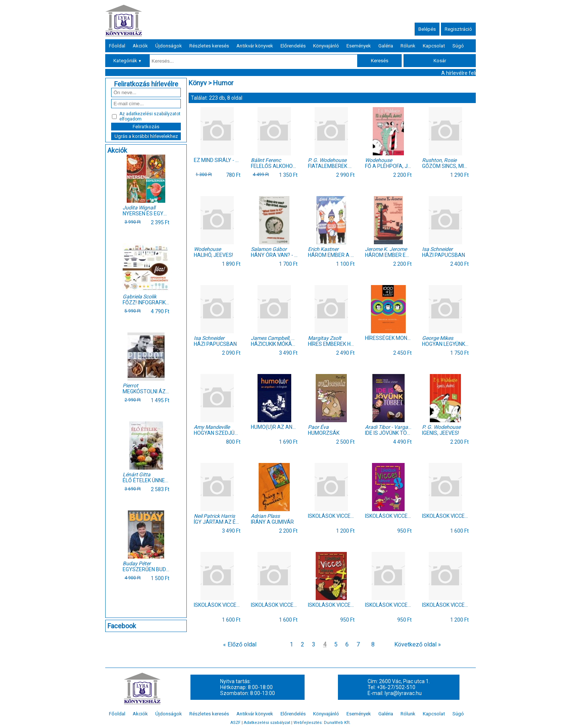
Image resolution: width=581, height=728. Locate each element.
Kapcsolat (434, 46)
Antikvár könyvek (255, 46)
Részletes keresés (209, 46)
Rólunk (408, 46)
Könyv (198, 83)
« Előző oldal (240, 644)
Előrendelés (293, 46)
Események (359, 46)
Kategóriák (128, 61)
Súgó (458, 46)
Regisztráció (458, 29)
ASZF (235, 723)
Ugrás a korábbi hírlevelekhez (146, 136)
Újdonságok (169, 46)
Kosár (440, 61)
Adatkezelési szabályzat (267, 723)
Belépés (427, 29)
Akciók (140, 46)
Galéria (386, 46)
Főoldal (117, 46)
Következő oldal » (418, 644)
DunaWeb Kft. (337, 723)
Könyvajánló (326, 46)
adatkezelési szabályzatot (153, 114)
